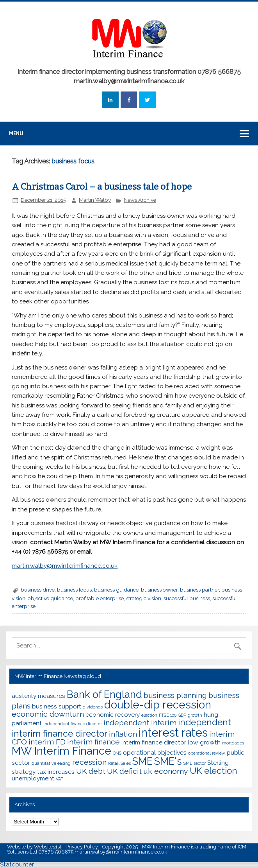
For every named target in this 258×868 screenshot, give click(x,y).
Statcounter (17, 864)
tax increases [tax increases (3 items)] (56, 772)
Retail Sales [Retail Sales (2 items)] (119, 763)
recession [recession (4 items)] (89, 762)
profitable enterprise (100, 598)
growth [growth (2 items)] (195, 715)
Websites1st (48, 847)
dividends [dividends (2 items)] (93, 707)
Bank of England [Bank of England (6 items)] (104, 694)
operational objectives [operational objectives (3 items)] (155, 752)
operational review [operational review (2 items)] (207, 753)
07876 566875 (56, 852)
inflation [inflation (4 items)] (123, 734)
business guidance (116, 590)
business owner (159, 590)
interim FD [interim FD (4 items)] (47, 742)
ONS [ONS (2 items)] (117, 753)
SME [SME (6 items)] (142, 761)
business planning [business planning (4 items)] (175, 695)
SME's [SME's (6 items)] (168, 761)
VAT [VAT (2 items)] (60, 779)
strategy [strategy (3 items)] (24, 772)
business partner (199, 590)
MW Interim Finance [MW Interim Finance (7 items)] (61, 751)
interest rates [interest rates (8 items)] (173, 733)
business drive (38, 590)
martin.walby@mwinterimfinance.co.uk (120, 852)
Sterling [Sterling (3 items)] (218, 763)
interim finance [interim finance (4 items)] (93, 742)
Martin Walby (95, 200)
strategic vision (144, 598)
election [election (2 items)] (149, 715)
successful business (187, 598)
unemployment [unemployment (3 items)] (33, 778)
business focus (74, 590)
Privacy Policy (82, 847)
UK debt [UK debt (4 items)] (91, 771)
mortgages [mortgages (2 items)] (233, 743)
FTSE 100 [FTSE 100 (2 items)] (168, 715)
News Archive (140, 200)
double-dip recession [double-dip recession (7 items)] (158, 705)
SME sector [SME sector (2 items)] (195, 763)
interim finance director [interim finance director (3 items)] (154, 742)
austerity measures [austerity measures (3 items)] (38, 696)
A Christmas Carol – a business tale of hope (102, 187)
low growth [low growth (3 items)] (204, 742)
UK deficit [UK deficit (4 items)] (124, 771)
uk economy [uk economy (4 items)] (166, 771)
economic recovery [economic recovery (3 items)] (113, 715)
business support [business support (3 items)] (57, 706)
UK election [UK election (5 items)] (214, 771)
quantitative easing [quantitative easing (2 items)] (51, 763)
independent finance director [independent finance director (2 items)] (73, 724)
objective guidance (50, 598)
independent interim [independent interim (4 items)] (140, 723)
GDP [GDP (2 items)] (182, 715)
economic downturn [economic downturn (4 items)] (48, 714)
